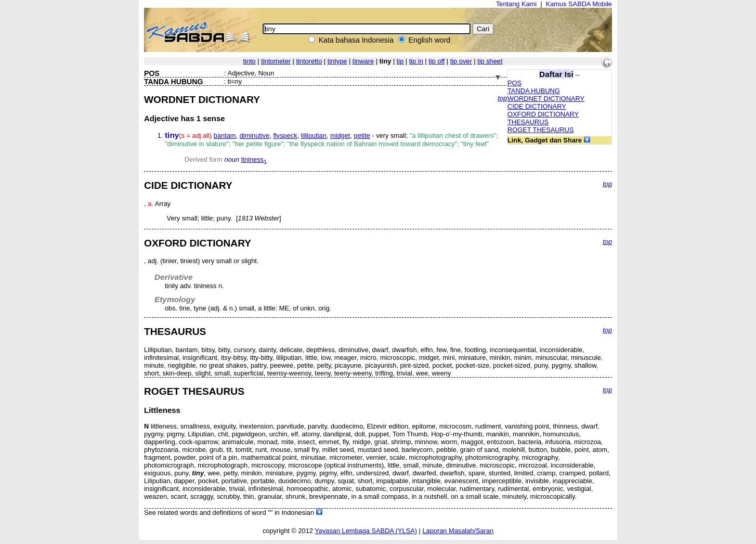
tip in (416, 61)
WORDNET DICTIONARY (546, 99)
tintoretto (309, 61)
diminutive (255, 135)
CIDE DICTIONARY (537, 106)
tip (400, 61)
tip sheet (490, 61)
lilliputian (314, 135)
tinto (249, 61)
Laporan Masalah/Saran (458, 531)
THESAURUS (528, 122)
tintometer (276, 61)
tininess (254, 159)
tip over (461, 61)
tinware (363, 61)
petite (362, 135)
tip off (436, 61)
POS (514, 83)
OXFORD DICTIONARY (543, 114)
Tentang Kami (516, 4)
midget (340, 135)
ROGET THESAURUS (541, 130)
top (502, 98)
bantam (225, 135)
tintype (337, 61)
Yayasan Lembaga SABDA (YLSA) (366, 531)
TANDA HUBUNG (534, 91)
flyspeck (285, 135)
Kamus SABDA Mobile (579, 4)
